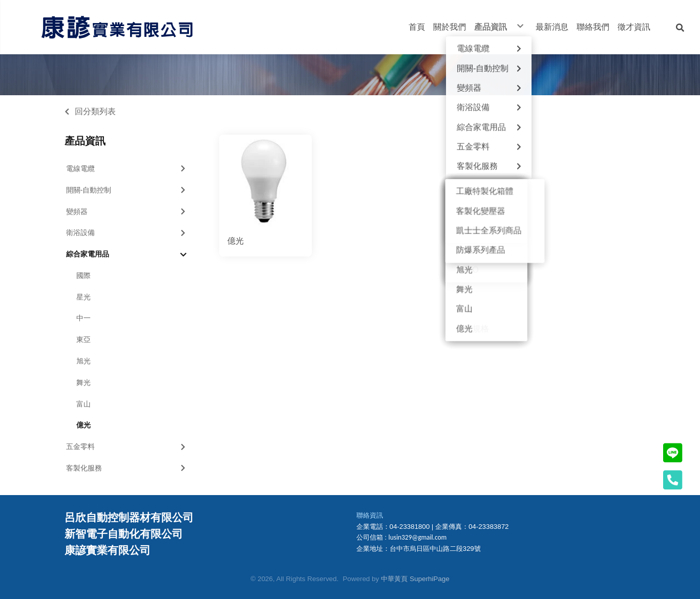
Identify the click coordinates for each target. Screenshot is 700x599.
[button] (680, 27)
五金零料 (127, 446)
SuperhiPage (430, 579)
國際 (83, 275)
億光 (83, 425)
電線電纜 (127, 168)
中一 (83, 318)
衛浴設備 (127, 232)
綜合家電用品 (126, 254)
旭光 (83, 361)
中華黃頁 (394, 579)
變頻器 (127, 211)
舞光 (83, 382)
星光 (83, 297)
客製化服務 (127, 468)
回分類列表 (95, 111)
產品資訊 (85, 141)
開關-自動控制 (127, 190)
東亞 (83, 339)
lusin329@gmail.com (418, 537)
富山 (83, 404)
